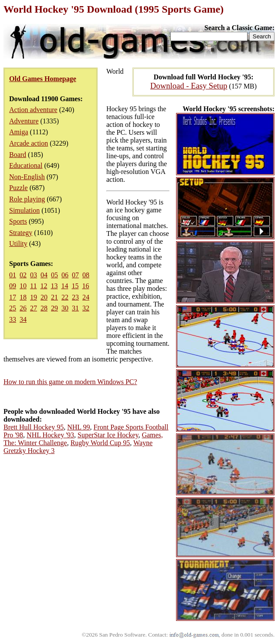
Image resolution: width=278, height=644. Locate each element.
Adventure (24, 121)
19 (34, 297)
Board (18, 155)
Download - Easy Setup (189, 86)
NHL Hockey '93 (50, 435)
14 (64, 286)
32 (86, 308)
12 (44, 286)
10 (23, 286)
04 (44, 275)
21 (54, 297)
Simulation (24, 210)
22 (65, 297)
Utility (18, 244)
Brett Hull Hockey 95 (34, 427)
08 (86, 275)
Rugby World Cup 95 (100, 443)
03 (34, 275)
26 (23, 308)
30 (65, 308)
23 (75, 297)
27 (34, 308)
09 (13, 286)
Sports (18, 221)
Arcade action (29, 143)
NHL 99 (78, 427)
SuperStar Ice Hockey (108, 435)
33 (13, 319)
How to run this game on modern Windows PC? (70, 382)
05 (54, 275)
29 (54, 308)
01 (13, 275)
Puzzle (19, 188)
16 (85, 286)
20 (44, 297)
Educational (26, 165)
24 (86, 297)
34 (23, 319)
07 (75, 275)
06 (65, 275)
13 (54, 286)
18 (23, 297)
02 (23, 275)
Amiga (19, 132)
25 (13, 308)
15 (75, 286)
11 (33, 286)
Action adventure (33, 110)
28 (44, 308)
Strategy (21, 233)
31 (75, 308)
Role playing (27, 199)
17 (13, 297)
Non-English (27, 177)
